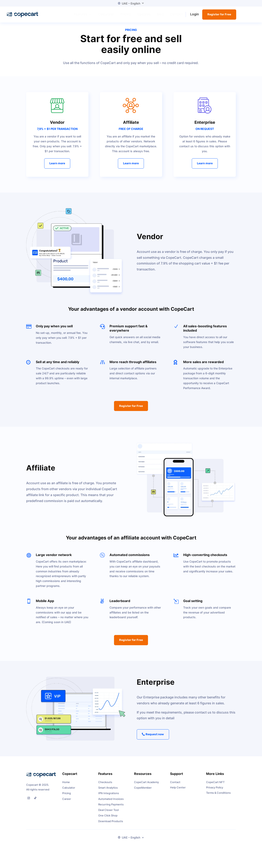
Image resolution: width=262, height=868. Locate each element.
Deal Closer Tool (108, 814)
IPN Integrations (109, 798)
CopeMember (143, 792)
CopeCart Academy (146, 786)
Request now (155, 739)
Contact (175, 786)
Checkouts (105, 786)
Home (66, 786)
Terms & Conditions (218, 797)
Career (67, 803)
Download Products (111, 825)
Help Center (178, 792)
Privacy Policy (215, 792)
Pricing (67, 798)
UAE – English (129, 3)
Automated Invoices (111, 803)
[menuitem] (83, 14)
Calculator (69, 792)
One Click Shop (108, 820)
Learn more (57, 168)
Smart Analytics (108, 792)
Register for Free (219, 14)
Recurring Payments (111, 809)
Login (195, 14)
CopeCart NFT (215, 786)
